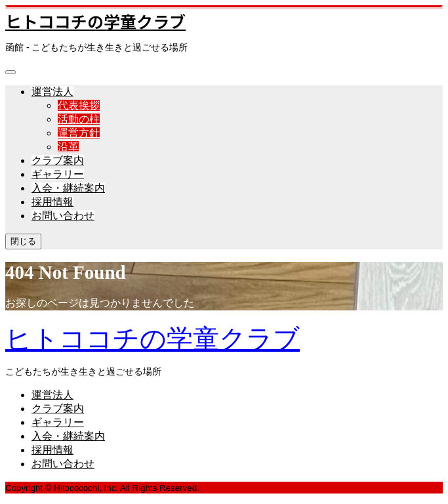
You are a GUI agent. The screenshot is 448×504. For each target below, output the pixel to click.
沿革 (68, 147)
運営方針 (79, 133)
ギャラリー (58, 174)
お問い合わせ (63, 216)
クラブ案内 (58, 160)
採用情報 (52, 202)
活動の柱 (79, 119)
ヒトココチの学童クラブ (95, 21)
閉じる (23, 241)
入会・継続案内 (68, 188)
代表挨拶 (79, 105)
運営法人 (52, 92)
